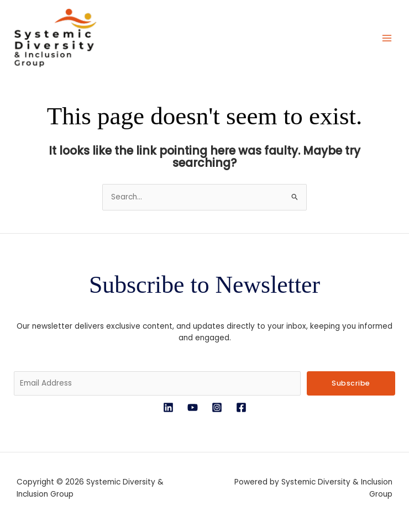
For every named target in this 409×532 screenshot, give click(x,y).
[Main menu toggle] (387, 39)
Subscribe (351, 385)
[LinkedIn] (168, 409)
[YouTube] (193, 409)
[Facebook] (241, 409)
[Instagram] (217, 409)
